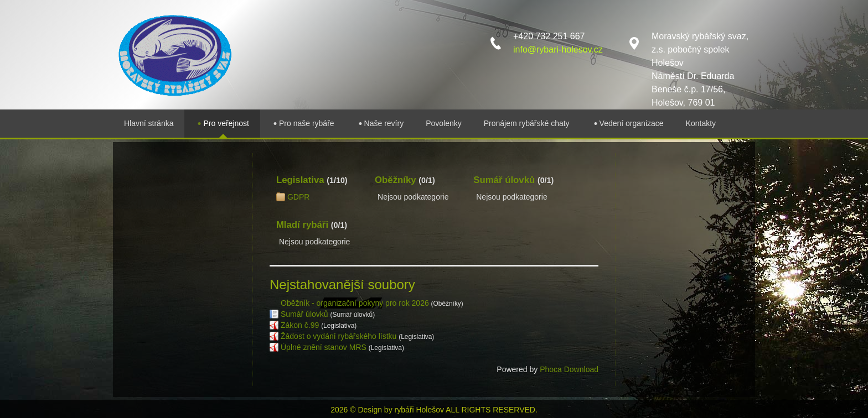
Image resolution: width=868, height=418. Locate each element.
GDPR (298, 197)
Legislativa (300, 180)
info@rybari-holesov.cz (558, 49)
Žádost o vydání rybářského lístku (339, 336)
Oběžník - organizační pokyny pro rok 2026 (355, 303)
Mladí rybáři (302, 225)
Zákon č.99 (300, 325)
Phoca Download (569, 369)
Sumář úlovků (504, 180)
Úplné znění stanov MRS (324, 347)
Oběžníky (396, 180)
